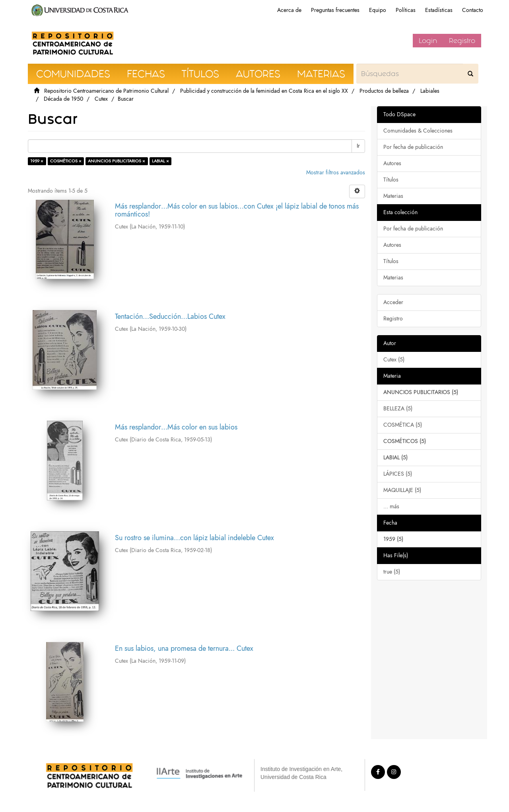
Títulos (391, 180)
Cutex (101, 99)
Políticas (406, 10)
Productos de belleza (384, 91)
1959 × (37, 161)
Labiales (430, 91)
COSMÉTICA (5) (403, 425)
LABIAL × (160, 161)
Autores (392, 163)
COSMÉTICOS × (66, 161)
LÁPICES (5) (398, 474)
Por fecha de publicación (413, 147)
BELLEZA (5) (398, 409)
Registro (462, 41)
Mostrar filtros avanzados (336, 173)
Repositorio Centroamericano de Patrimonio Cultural (106, 91)
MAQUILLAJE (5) (402, 490)
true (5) (392, 572)
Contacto (473, 10)
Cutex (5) (394, 360)
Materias (393, 196)
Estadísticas (439, 10)
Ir (358, 146)
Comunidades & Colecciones (418, 131)
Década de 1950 (63, 99)
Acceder (393, 302)
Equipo (378, 10)
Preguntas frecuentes (335, 10)
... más (391, 507)
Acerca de (289, 10)
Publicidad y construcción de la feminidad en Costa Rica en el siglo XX (264, 91)
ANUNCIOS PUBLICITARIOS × (117, 161)
